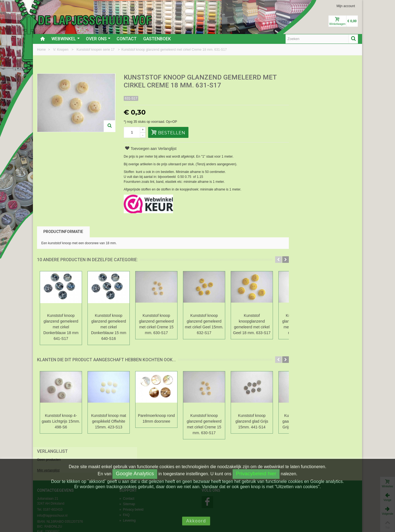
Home (42, 50)
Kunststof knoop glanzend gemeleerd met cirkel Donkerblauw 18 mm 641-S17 (61, 327)
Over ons (98, 39)
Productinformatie (63, 232)
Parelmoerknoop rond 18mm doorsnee (156, 418)
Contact (127, 39)
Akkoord (196, 521)
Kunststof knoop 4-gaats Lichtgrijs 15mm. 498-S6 (61, 421)
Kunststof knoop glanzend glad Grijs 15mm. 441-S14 (252, 421)
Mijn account (346, 6)
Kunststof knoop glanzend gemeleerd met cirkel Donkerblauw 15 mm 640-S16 (109, 327)
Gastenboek (157, 39)
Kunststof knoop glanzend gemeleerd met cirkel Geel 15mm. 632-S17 (204, 324)
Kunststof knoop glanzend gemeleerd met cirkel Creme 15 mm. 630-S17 (156, 324)
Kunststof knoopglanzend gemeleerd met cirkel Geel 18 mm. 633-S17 (252, 324)
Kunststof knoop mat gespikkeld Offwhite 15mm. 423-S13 (109, 421)
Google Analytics (135, 473)
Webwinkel (66, 39)
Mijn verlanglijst (295, 97)
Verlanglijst (299, 78)
